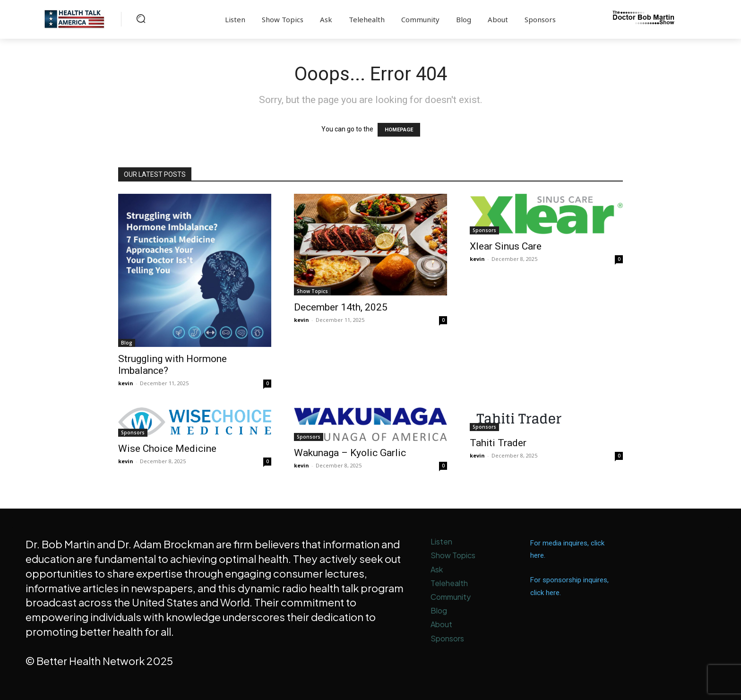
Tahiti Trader (498, 443)
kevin (126, 383)
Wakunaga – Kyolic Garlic (350, 453)
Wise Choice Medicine (167, 449)
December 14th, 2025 (341, 307)
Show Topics (312, 291)
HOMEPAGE (399, 130)
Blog (127, 343)
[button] (141, 18)
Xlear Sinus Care (506, 246)
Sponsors (484, 230)
